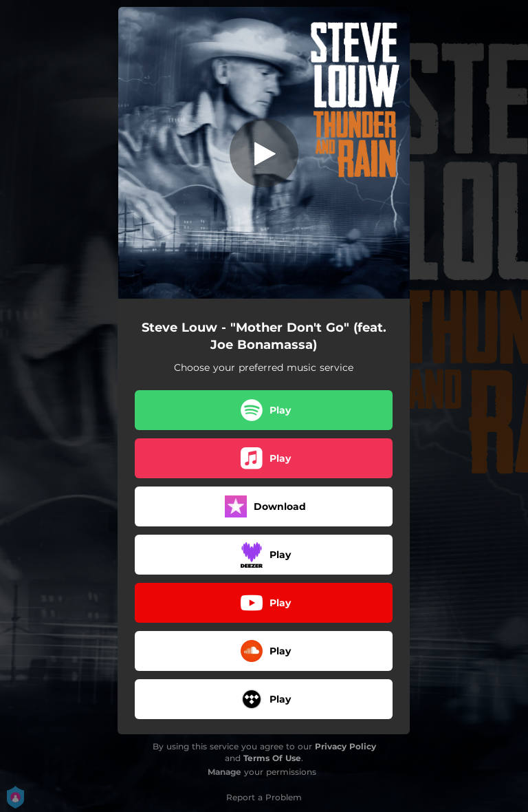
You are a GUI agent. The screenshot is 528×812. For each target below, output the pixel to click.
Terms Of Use (272, 758)
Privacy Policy (345, 746)
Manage (224, 772)
